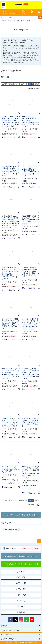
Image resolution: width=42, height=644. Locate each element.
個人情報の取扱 (6, 635)
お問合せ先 (21, 589)
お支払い (21, 572)
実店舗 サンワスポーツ (9, 639)
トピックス (4, 12)
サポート (21, 607)
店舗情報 (21, 612)
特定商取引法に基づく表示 (10, 630)
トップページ (5, 21)
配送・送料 (21, 577)
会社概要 (4, 626)
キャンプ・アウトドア (17, 21)
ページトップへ (39, 541)
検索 (40, 17)
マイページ (32, 12)
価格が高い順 (23, 84)
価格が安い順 (13, 84)
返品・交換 (21, 583)
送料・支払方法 (14, 12)
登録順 (37, 84)
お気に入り (23, 12)
